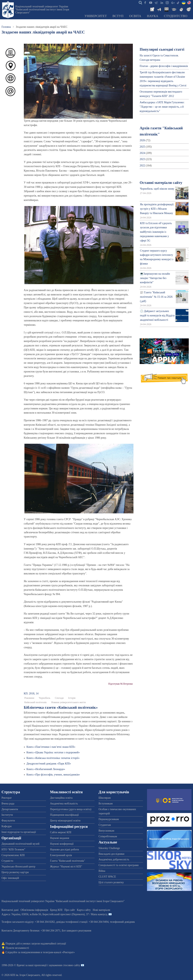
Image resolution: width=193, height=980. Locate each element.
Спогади (59, 698)
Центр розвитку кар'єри (15, 872)
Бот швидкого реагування (77, 931)
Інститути (7, 815)
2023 (142, 159)
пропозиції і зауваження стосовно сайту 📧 (59, 965)
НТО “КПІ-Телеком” (13, 849)
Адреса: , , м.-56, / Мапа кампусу (54, 914)
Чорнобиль (45, 698)
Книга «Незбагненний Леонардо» (46, 769)
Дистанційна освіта (61, 798)
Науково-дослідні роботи (65, 849)
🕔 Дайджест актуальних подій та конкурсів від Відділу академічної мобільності (157, 315)
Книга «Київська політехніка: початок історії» (53, 758)
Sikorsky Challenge (109, 848)
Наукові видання (60, 838)
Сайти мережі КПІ (61, 832)
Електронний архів (61, 855)
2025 (142, 147)
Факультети (8, 821)
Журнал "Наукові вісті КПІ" (66, 867)
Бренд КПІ (56, 910)
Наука (153, 16)
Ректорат (7, 798)
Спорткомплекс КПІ (13, 855)
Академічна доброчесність (114, 859)
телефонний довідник (122, 922)
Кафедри (7, 826)
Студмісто (7, 861)
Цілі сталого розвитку (111, 882)
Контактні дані (10, 910)
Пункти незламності (17, 948)
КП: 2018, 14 (31, 693)
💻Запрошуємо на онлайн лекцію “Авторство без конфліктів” (155, 278)
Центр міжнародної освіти (65, 821)
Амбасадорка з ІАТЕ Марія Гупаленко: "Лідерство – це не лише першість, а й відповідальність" (162, 107)
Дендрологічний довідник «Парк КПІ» (49, 764)
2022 (142, 165)
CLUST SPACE (107, 877)
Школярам (105, 798)
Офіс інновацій (10, 878)
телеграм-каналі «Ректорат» (59, 952)
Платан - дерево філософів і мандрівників (164, 66)
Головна (6, 27)
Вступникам (106, 804)
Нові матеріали (101, 910)
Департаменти (10, 809)
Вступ (118, 16)
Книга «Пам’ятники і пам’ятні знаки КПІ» (51, 747)
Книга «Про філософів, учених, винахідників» (53, 775)
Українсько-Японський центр (18, 867)
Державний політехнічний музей (20, 844)
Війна (102, 871)
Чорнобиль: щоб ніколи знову (157, 189)
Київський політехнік (36, 702)
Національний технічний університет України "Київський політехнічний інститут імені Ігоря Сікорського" (42, 9)
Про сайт (70, 910)
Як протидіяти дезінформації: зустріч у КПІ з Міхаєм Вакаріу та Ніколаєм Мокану (157, 209)
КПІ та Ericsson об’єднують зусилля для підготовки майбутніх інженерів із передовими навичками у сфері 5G (156, 232)
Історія (72, 698)
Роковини (29, 698)
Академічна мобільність (64, 804)
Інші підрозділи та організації (19, 832)
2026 (142, 140)
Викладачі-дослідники (112, 854)
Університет (96, 16)
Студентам (105, 825)
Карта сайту (84, 910)
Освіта (135, 16)
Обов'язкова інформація (34, 910)
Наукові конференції (62, 844)
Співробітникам (108, 836)
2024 (142, 153)
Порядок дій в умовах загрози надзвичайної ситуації (36, 944)
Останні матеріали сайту (161, 183)
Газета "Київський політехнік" (68, 861)
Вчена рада (8, 804)
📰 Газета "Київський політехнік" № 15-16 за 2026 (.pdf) (156, 297)
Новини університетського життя (68, 702)
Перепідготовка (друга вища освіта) (71, 809)
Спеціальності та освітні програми (119, 865)
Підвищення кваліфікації (64, 815)
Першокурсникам (109, 819)
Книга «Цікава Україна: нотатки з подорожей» (53, 752)
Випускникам (106, 831)
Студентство (176, 16)
